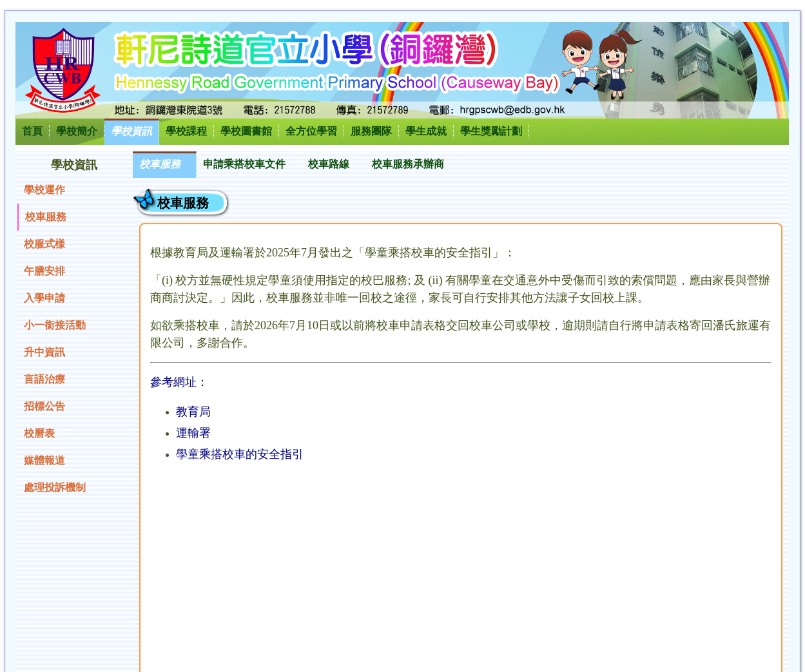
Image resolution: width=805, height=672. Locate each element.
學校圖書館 (246, 131)
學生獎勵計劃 (491, 131)
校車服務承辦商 (408, 164)
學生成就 (426, 131)
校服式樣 (44, 244)
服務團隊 (371, 131)
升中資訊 (44, 352)
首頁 (32, 131)
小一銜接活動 (55, 325)
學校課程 (186, 131)
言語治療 (44, 379)
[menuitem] (165, 165)
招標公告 (44, 406)
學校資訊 (131, 131)
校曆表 (39, 433)
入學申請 (44, 298)
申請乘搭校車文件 (244, 164)
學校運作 (44, 190)
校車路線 (329, 164)
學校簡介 (77, 131)
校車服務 (46, 217)
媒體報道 (44, 460)
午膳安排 (44, 271)
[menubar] (296, 165)
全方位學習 (311, 131)
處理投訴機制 (55, 487)
